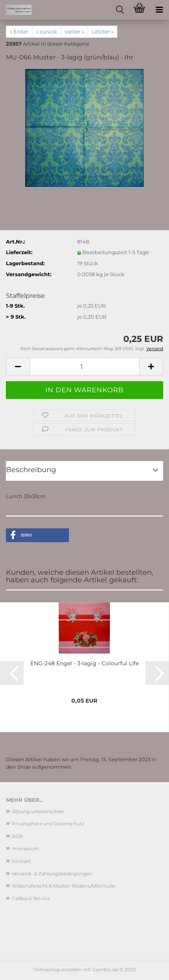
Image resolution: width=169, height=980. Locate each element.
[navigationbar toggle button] (159, 10)
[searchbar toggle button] (120, 10)
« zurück (46, 31)
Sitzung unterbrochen (38, 811)
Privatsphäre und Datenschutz (48, 824)
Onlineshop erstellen (57, 970)
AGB (17, 836)
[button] (18, 366)
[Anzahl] (84, 366)
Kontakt (21, 861)
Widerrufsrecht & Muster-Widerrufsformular (64, 886)
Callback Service (31, 898)
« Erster (19, 31)
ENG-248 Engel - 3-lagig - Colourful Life (84, 663)
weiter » (74, 31)
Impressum (26, 848)
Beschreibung (31, 470)
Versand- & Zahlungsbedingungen (52, 874)
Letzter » (103, 31)
